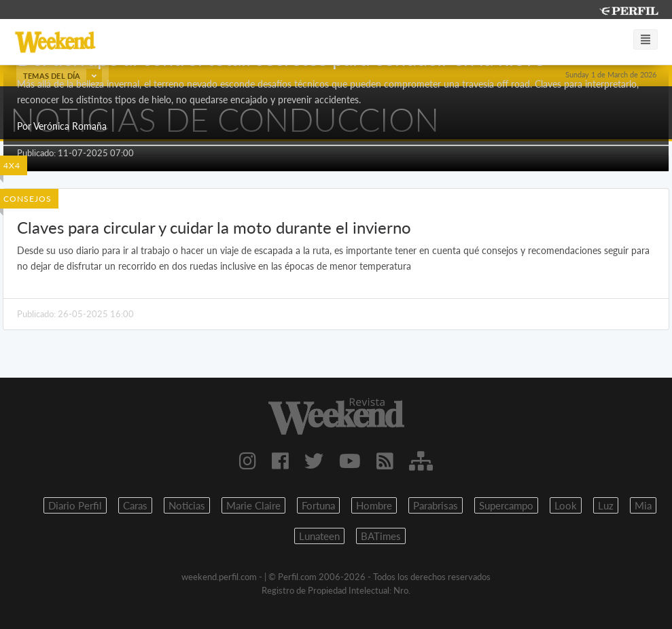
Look (566, 505)
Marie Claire (253, 505)
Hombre (374, 505)
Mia (643, 505)
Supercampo (506, 505)
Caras (135, 505)
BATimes (381, 536)
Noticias (187, 505)
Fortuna (318, 505)
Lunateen (319, 536)
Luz (606, 505)
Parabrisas (436, 505)
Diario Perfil (75, 505)
